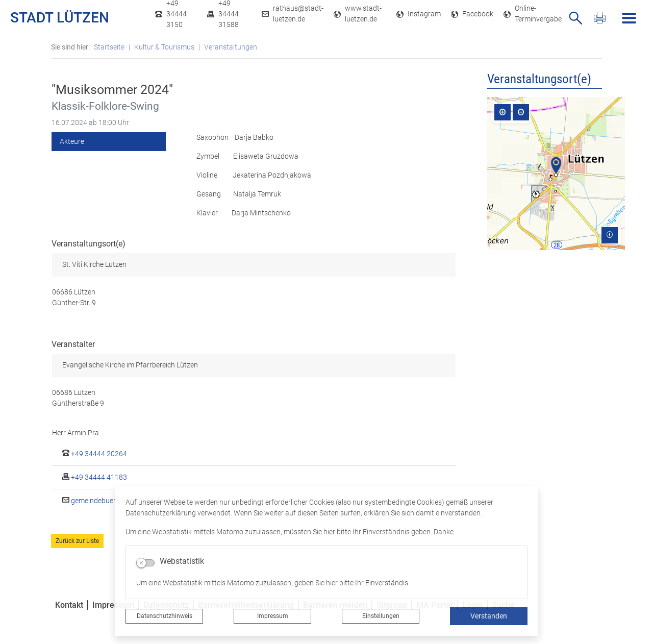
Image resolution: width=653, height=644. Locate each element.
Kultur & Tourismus (164, 47)
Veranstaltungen (231, 47)
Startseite (109, 47)
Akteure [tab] (72, 141)
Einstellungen (381, 616)
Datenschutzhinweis (165, 616)
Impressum (273, 616)
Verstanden (489, 616)
